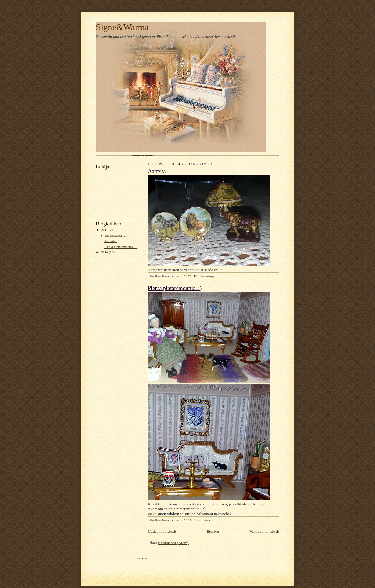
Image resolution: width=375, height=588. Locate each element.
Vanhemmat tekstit (264, 531)
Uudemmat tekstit (162, 531)
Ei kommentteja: (205, 276)
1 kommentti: (203, 520)
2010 (105, 252)
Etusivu (213, 531)
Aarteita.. (111, 241)
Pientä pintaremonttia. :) (121, 247)
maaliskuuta (114, 235)
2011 (105, 230)
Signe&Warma (122, 27)
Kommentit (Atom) (173, 543)
